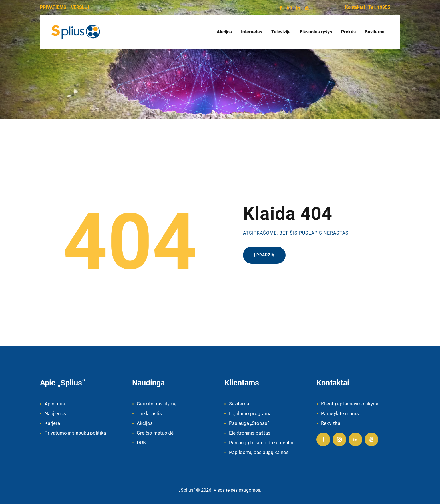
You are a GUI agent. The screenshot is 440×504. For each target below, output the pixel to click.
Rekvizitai (331, 423)
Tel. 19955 (379, 7)
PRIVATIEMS (53, 7)
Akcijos (145, 423)
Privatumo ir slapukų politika (75, 433)
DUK (141, 443)
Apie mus (55, 404)
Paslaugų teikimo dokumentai (261, 443)
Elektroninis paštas (250, 433)
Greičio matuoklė (155, 433)
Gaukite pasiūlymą (157, 404)
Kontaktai (355, 7)
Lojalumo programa (250, 413)
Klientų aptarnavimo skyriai (350, 404)
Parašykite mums (340, 413)
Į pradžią (264, 255)
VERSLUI (80, 7)
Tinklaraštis (149, 413)
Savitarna (239, 404)
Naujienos (55, 413)
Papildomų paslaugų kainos (259, 452)
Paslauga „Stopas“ (249, 423)
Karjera (52, 423)
